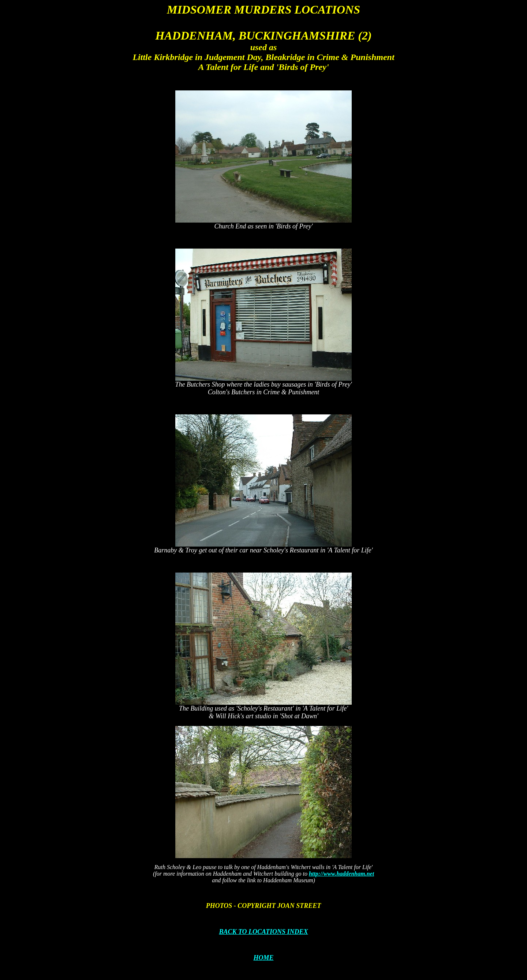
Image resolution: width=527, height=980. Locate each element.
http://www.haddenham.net (341, 874)
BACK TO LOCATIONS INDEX (263, 932)
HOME (263, 958)
